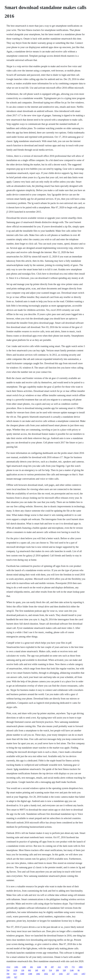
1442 (38, 974)
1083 (81, 967)
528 (64, 970)
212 (59, 967)
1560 (22, 974)
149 (37, 970)
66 (79, 970)
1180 (24, 967)
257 (68, 974)
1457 (83, 974)
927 (16, 977)
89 (46, 967)
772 (73, 967)
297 (52, 967)
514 (50, 970)
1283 (8, 977)
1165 (76, 974)
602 (30, 970)
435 (43, 970)
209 (57, 970)
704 (8, 974)
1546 (30, 974)
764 (8, 970)
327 (53, 974)
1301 (16, 967)
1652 (46, 974)
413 (15, 974)
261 (32, 967)
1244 (39, 967)
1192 (61, 974)
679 (66, 967)
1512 (8, 967)
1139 (15, 970)
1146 (72, 970)
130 (23, 970)
